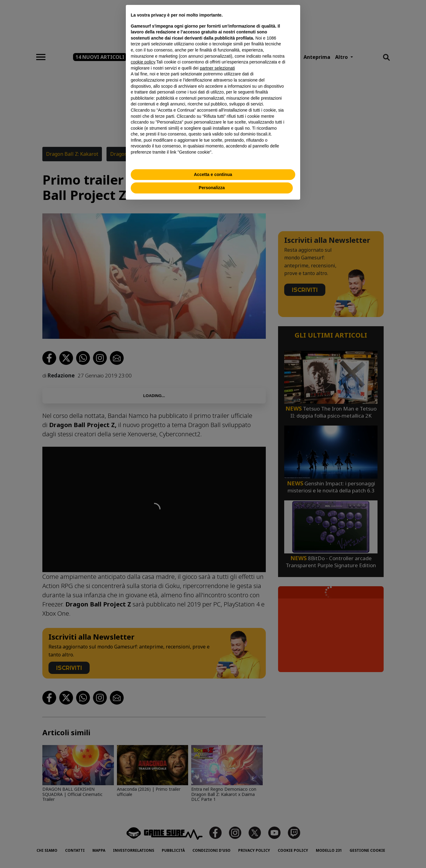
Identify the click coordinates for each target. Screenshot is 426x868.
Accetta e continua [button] (213, 174)
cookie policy (143, 62)
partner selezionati (217, 68)
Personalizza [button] (212, 188)
